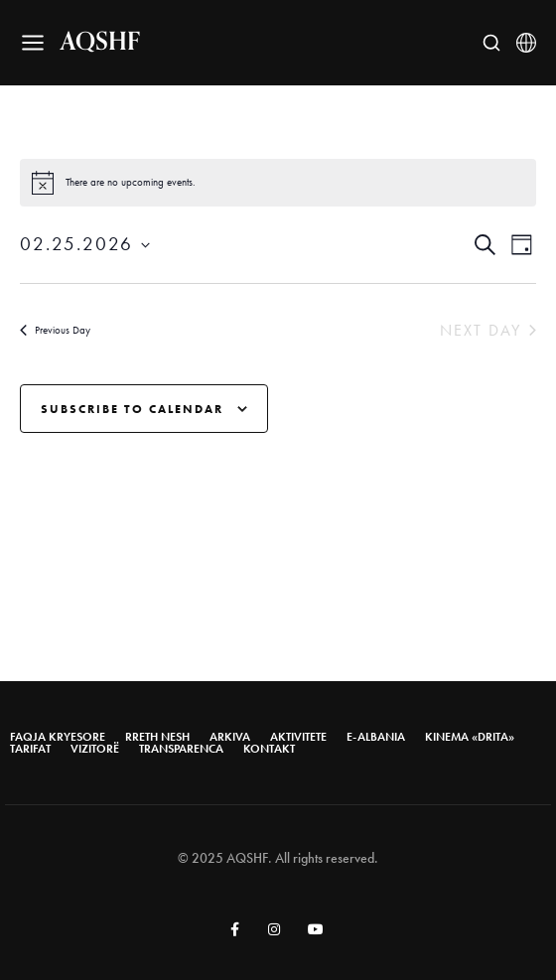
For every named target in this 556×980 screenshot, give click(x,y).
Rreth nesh (157, 737)
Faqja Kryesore (58, 737)
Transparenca (181, 749)
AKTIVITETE (298, 737)
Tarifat (30, 749)
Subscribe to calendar (132, 409)
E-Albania (376, 737)
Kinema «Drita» (470, 737)
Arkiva (230, 737)
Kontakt (269, 749)
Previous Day (55, 330)
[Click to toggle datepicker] (85, 245)
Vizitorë (95, 749)
